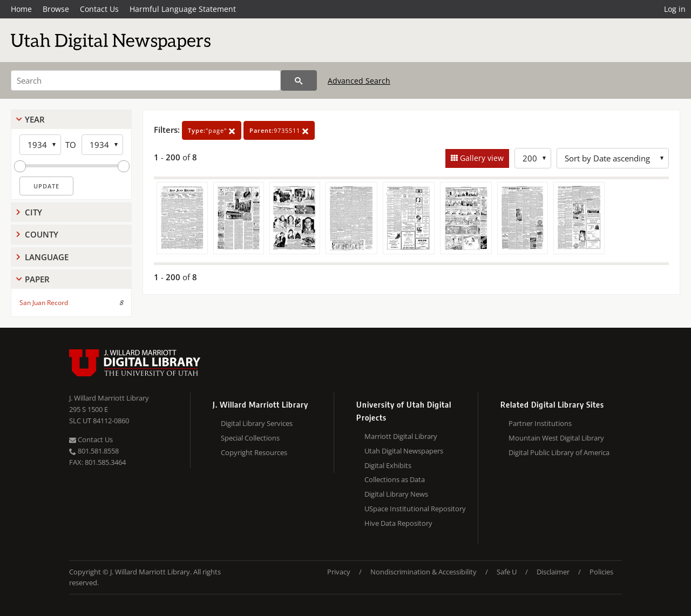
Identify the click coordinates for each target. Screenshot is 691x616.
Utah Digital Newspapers (404, 451)
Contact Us (99, 9)
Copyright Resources (254, 452)
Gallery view (481, 158)
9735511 (279, 130)
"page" (212, 130)
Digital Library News (396, 494)
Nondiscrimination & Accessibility (424, 572)
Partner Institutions (540, 423)
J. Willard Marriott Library (109, 398)
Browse (56, 9)
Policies (601, 572)
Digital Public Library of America (559, 452)
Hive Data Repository (398, 523)
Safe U (507, 572)
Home (21, 9)
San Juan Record (44, 303)
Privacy (339, 572)
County (42, 234)
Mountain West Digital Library (556, 438)
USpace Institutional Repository (415, 509)
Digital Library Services (257, 423)
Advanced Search (359, 81)
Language (47, 257)
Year (35, 119)
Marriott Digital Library (401, 436)
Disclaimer (553, 572)
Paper (37, 279)
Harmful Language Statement (183, 9)
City (33, 212)
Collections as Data (395, 479)
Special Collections (250, 438)
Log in (675, 9)
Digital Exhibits (388, 465)
